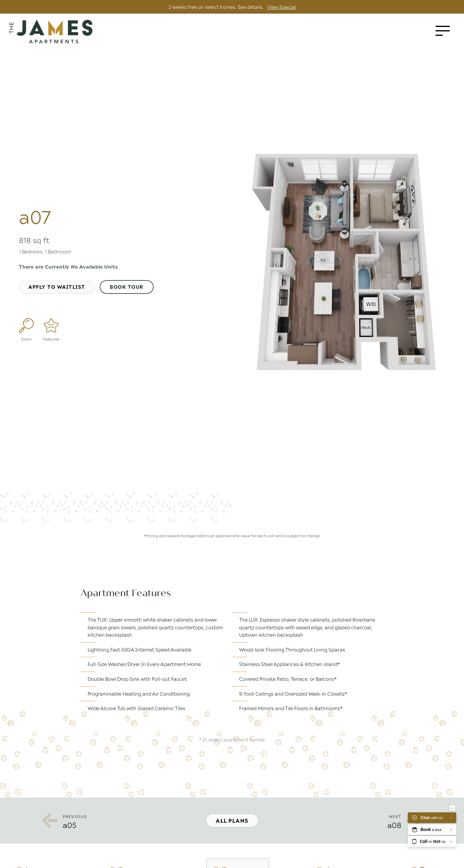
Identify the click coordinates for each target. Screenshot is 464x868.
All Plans (232, 820)
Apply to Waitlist (57, 287)
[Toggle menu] (443, 31)
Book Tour (127, 287)
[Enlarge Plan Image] (26, 325)
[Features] (51, 325)
